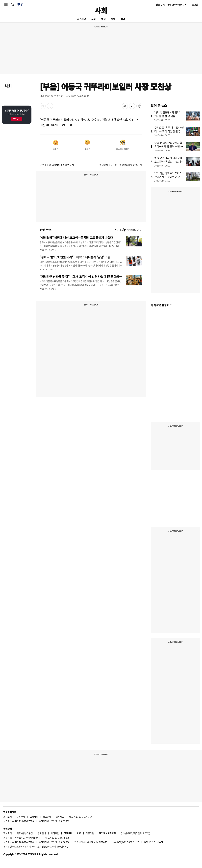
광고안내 (47, 817)
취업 (123, 19)
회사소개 (7, 817)
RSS (79, 833)
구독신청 (21, 817)
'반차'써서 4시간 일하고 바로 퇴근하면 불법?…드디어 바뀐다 (169, 162)
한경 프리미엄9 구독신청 (131, 165)
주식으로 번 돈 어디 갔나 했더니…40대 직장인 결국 (169, 129)
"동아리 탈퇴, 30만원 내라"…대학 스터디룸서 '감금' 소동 (75, 257)
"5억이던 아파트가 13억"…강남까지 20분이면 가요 (169, 175)
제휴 (19, 833)
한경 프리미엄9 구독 (177, 5)
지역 (113, 19)
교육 (93, 19)
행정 (103, 19)
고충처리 (34, 817)
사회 (101, 10)
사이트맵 (55, 833)
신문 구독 (160, 5)
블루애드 (60, 817)
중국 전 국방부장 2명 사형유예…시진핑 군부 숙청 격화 (168, 146)
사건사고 (81, 19)
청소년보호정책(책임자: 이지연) (135, 833)
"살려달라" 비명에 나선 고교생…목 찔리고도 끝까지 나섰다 (76, 238)
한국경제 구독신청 (108, 165)
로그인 (195, 5)
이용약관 (90, 833)
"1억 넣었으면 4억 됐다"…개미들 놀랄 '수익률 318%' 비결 (169, 116)
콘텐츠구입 (27, 833)
